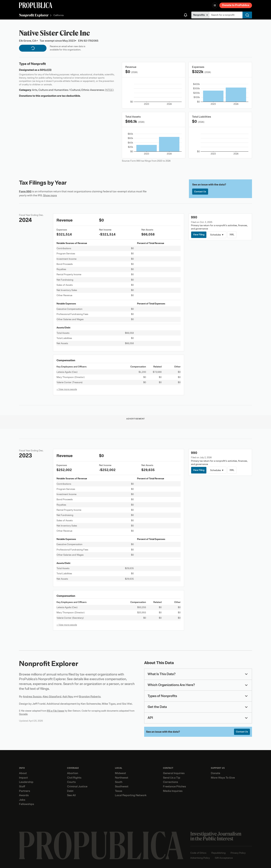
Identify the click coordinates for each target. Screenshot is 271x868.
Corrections (170, 782)
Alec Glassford (52, 697)
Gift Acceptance (224, 858)
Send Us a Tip (172, 778)
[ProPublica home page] (101, 845)
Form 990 (25, 191)
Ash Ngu (68, 697)
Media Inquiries (173, 791)
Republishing (218, 853)
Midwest (120, 773)
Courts (71, 782)
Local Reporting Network (131, 795)
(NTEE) (109, 90)
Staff (22, 787)
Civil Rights (74, 778)
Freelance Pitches (174, 787)
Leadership (26, 782)
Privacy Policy (238, 853)
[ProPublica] (36, 5)
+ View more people (67, 389)
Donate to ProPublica (236, 5)
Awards (24, 795)
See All (71, 795)
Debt (70, 791)
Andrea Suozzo (32, 697)
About (23, 773)
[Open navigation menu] (215, 5)
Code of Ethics (198, 853)
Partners (25, 791)
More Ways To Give (223, 778)
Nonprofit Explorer (34, 15)
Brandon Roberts (90, 697)
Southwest (122, 787)
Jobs (22, 800)
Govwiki (23, 714)
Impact (23, 778)
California (59, 15)
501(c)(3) (46, 70)
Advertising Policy (200, 858)
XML (232, 235)
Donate (216, 773)
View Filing (199, 235)
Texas (119, 791)
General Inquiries (174, 773)
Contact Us (200, 192)
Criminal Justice (77, 787)
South (119, 782)
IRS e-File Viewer (56, 711)
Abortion (73, 773)
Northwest (122, 778)
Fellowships (27, 804)
